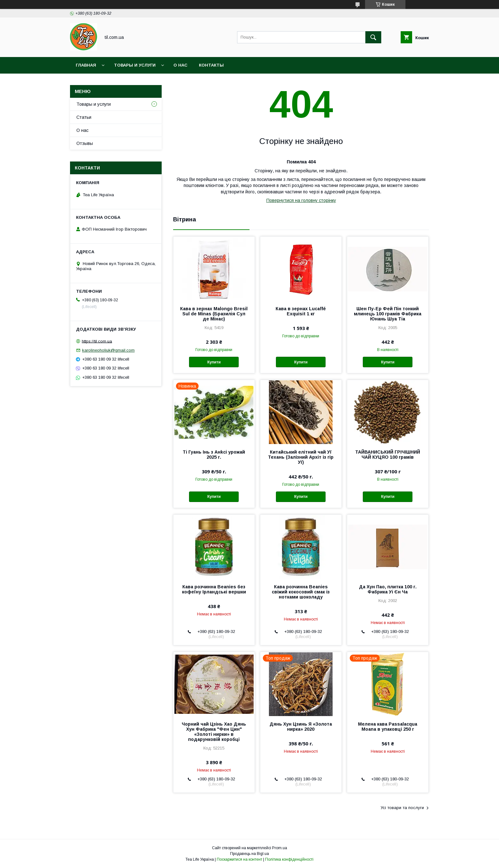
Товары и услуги (135, 65)
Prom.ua (280, 848)
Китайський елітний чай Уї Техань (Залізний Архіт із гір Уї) (301, 457)
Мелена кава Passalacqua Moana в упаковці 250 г (388, 727)
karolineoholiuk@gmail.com (108, 350)
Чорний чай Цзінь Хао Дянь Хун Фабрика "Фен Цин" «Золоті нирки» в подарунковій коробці (214, 732)
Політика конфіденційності (289, 859)
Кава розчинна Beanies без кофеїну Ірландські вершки (214, 589)
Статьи (84, 117)
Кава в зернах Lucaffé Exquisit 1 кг (301, 311)
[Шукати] (373, 37)
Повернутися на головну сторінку (301, 200)
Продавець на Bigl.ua (250, 854)
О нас (180, 65)
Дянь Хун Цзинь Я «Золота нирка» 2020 (301, 727)
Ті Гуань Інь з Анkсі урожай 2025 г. (214, 455)
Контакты (211, 65)
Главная (86, 65)
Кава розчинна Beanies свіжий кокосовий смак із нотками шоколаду (301, 592)
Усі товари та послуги (402, 808)
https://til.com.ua (97, 341)
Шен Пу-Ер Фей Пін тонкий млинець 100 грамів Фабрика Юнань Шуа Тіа (388, 314)
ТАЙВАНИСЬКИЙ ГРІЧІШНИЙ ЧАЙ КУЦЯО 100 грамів (388, 455)
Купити (214, 362)
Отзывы (85, 143)
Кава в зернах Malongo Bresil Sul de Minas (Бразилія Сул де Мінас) (214, 314)
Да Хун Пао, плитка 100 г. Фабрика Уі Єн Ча (388, 589)
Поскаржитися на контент (239, 859)
